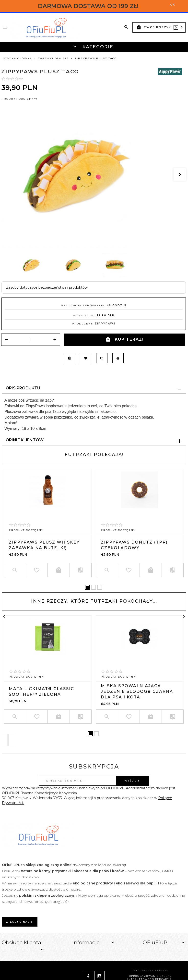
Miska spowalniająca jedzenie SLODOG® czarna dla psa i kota (137, 691)
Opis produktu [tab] (23, 388)
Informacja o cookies (150, 970)
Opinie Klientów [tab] (25, 440)
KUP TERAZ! (125, 340)
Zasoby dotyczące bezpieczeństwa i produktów (47, 287)
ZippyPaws (105, 324)
